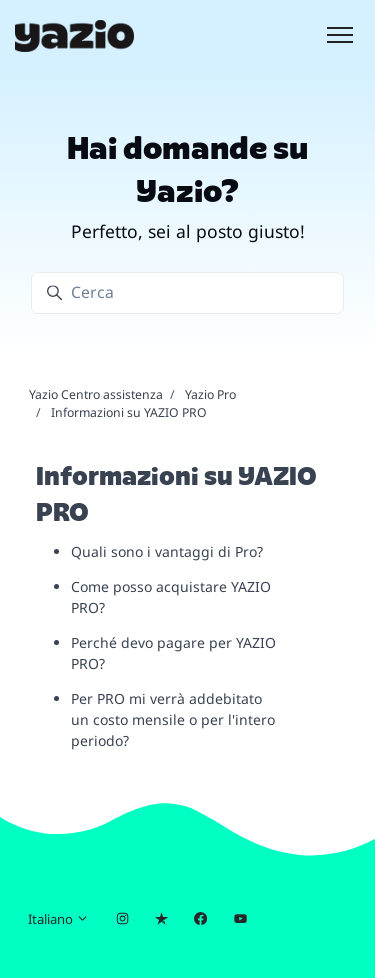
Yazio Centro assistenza (96, 394)
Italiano (58, 919)
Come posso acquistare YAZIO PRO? (171, 597)
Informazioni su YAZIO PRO (129, 412)
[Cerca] (187, 292)
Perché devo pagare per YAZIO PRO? (173, 653)
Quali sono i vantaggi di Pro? (167, 551)
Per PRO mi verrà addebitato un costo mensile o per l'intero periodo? (173, 719)
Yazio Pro (210, 394)
